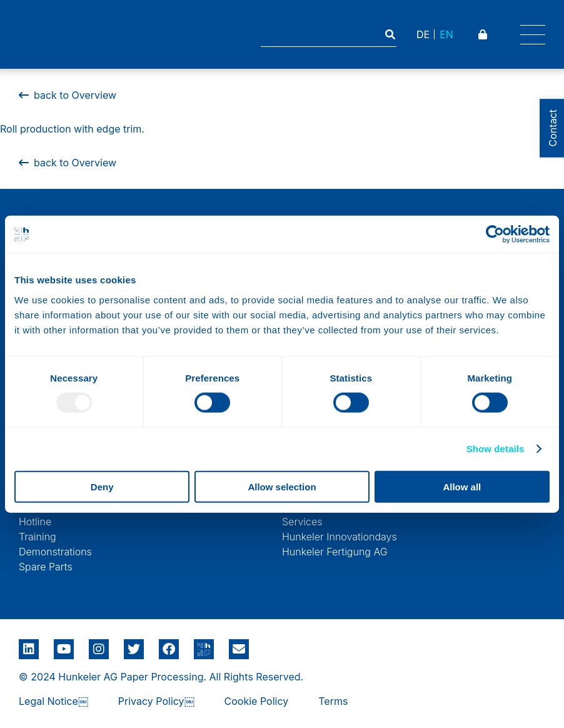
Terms (333, 701)
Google (204, 645)
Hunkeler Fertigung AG (335, 552)
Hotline (35, 522)
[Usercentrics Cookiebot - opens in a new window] (495, 235)
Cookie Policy (257, 701)
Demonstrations (55, 552)
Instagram (99, 645)
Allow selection (282, 486)
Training (38, 537)
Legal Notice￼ (53, 701)
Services (302, 522)
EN (446, 34)
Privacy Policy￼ (156, 701)
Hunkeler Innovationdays (340, 537)
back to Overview (68, 163)
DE (423, 34)
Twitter (134, 645)
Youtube (64, 645)
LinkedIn (29, 645)
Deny (102, 486)
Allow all (462, 486)
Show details (496, 449)
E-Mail (239, 649)
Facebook (169, 645)
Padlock (484, 34)
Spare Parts (46, 567)
